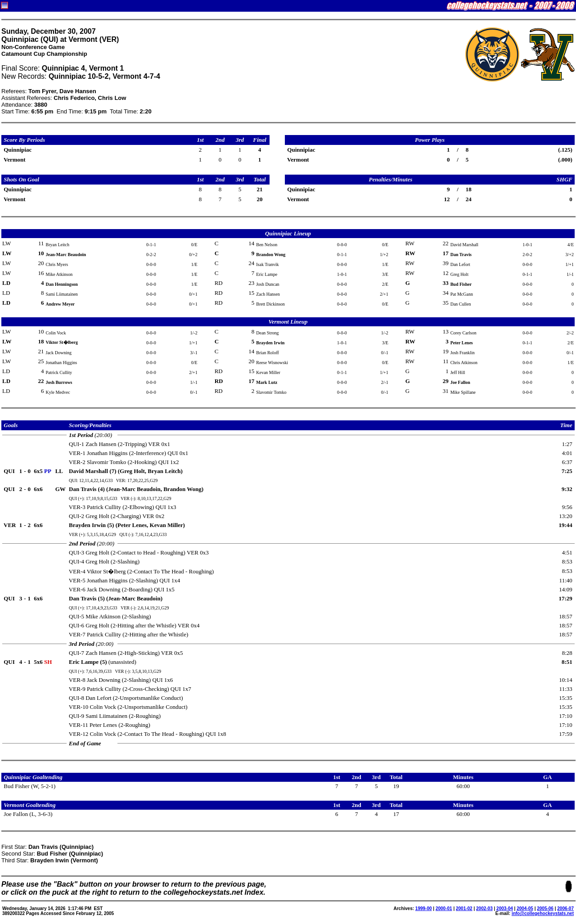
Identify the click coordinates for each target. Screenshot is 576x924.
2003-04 (505, 908)
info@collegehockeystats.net (543, 913)
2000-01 (444, 908)
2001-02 (464, 908)
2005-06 (545, 908)
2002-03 (484, 908)
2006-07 (565, 908)
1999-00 (424, 908)
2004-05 (525, 908)
